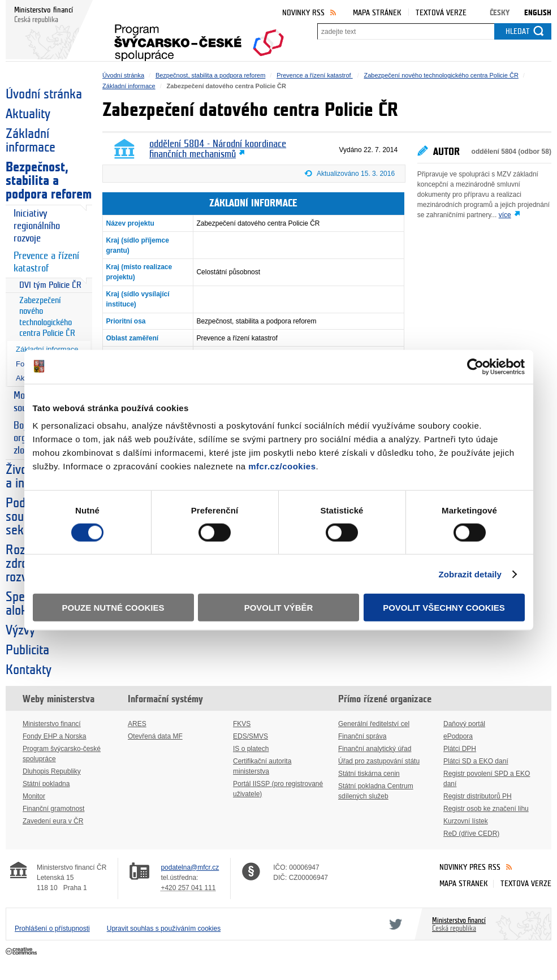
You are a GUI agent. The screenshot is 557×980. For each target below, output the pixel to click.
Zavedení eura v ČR (53, 821)
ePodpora (458, 736)
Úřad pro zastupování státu (379, 761)
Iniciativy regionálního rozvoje (37, 226)
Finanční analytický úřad (375, 749)
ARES (137, 724)
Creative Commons (22, 952)
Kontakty (29, 670)
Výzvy (20, 631)
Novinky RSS (303, 13)
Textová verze (441, 13)
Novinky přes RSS (470, 867)
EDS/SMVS (251, 736)
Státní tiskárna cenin (369, 774)
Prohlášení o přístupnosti (52, 929)
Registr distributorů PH (478, 796)
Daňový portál (464, 724)
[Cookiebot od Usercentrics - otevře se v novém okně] (475, 366)
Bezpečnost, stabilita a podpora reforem (49, 181)
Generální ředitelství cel (374, 724)
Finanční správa (362, 736)
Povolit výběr (279, 608)
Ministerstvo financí (52, 724)
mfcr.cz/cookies (282, 466)
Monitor (34, 796)
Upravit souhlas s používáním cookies (164, 929)
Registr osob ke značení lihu (486, 809)
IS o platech (251, 749)
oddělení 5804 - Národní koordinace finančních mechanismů (218, 149)
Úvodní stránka (44, 94)
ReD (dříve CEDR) (471, 834)
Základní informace (31, 141)
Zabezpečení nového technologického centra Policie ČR (47, 317)
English (538, 13)
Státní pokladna (46, 784)
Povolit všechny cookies (444, 608)
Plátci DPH (460, 749)
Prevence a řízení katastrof (46, 262)
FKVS (242, 724)
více (505, 215)
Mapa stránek (377, 13)
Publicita (27, 650)
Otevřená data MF (155, 736)
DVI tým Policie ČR (50, 285)
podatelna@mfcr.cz (190, 867)
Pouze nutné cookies (113, 608)
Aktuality (28, 114)
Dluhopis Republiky (52, 771)
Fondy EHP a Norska (55, 736)
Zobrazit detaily (470, 574)
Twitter (394, 924)
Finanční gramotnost (53, 809)
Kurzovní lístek (466, 821)
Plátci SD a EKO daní (476, 761)
